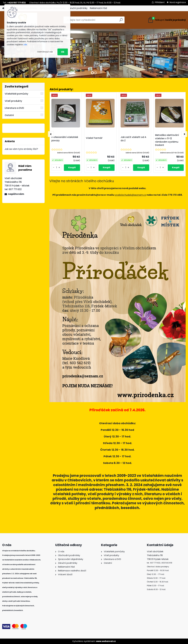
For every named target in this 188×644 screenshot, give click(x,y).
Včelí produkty (13, 101)
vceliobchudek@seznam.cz (130, 195)
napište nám (16, 194)
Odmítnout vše (45, 52)
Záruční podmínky (78, 8)
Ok (63, 52)
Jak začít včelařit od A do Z (133, 139)
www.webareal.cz (106, 641)
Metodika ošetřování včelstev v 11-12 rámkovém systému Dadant (167, 140)
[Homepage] (3, 8)
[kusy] (57, 168)
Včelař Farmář (94, 138)
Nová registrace (178, 2)
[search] (121, 21)
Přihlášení (160, 2)
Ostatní (9, 115)
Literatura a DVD (14, 108)
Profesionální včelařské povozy (65, 139)
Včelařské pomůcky (16, 94)
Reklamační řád (98, 8)
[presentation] (51, 134)
